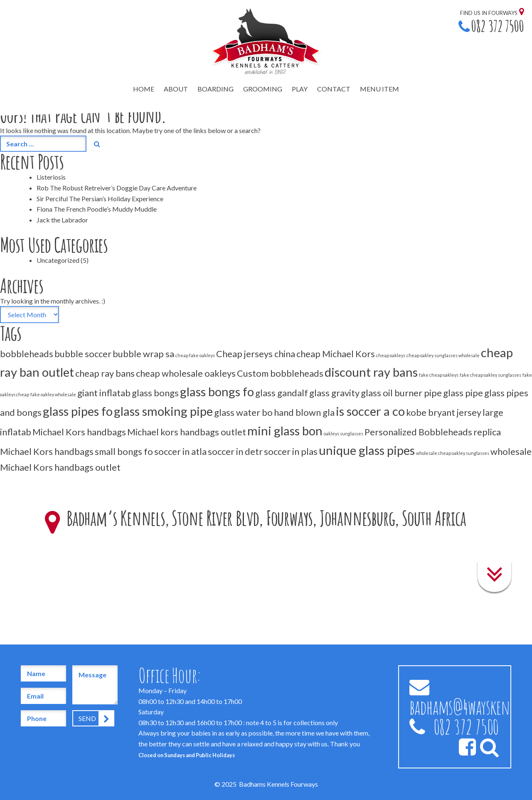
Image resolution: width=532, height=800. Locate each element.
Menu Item (379, 89)
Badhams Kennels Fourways (278, 784)
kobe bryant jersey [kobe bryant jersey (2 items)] (444, 412)
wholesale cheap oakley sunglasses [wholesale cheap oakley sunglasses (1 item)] (453, 453)
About (176, 89)
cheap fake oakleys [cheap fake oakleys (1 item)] (195, 355)
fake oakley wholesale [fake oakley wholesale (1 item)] (53, 394)
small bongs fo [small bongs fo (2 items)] (124, 451)
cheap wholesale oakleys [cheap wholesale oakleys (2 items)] (186, 373)
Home (144, 89)
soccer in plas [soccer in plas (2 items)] (291, 451)
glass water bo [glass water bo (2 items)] (243, 412)
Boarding (216, 89)
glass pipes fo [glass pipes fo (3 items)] (78, 411)
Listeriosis (51, 177)
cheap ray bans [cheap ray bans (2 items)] (105, 373)
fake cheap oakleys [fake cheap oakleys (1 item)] (439, 375)
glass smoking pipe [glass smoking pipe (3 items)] (163, 411)
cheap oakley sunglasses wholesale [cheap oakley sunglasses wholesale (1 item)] (443, 355)
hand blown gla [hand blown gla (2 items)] (304, 412)
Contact (334, 89)
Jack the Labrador (62, 220)
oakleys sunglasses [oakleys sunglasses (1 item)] (344, 433)
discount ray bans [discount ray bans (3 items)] (371, 372)
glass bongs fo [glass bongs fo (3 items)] (217, 391)
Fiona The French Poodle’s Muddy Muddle (97, 209)
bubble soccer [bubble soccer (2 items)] (83, 354)
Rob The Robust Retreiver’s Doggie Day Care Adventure (117, 188)
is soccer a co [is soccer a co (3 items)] (370, 411)
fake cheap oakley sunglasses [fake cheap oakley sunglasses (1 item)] (490, 375)
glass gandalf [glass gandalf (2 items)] (282, 393)
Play (300, 89)
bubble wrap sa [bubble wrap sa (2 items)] (143, 354)
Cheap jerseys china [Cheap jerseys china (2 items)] (256, 354)
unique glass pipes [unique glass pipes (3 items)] (367, 450)
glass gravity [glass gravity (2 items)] (334, 393)
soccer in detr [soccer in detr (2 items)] (235, 451)
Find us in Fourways (489, 13)
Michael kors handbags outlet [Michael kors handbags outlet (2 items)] (187, 432)
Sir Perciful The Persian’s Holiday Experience (100, 199)
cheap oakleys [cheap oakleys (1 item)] (391, 355)
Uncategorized (58, 260)
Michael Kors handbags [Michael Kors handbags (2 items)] (79, 432)
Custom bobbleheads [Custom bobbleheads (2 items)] (280, 373)
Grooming (263, 89)
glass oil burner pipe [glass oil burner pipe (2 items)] (401, 393)
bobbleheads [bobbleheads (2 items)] (27, 354)
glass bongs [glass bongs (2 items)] (155, 393)
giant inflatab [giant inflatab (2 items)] (104, 393)
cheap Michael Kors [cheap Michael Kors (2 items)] (336, 354)
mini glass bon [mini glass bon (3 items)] (285, 431)
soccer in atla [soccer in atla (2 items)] (180, 451)
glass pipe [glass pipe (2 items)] (463, 393)
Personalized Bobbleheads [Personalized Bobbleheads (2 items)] (418, 432)
